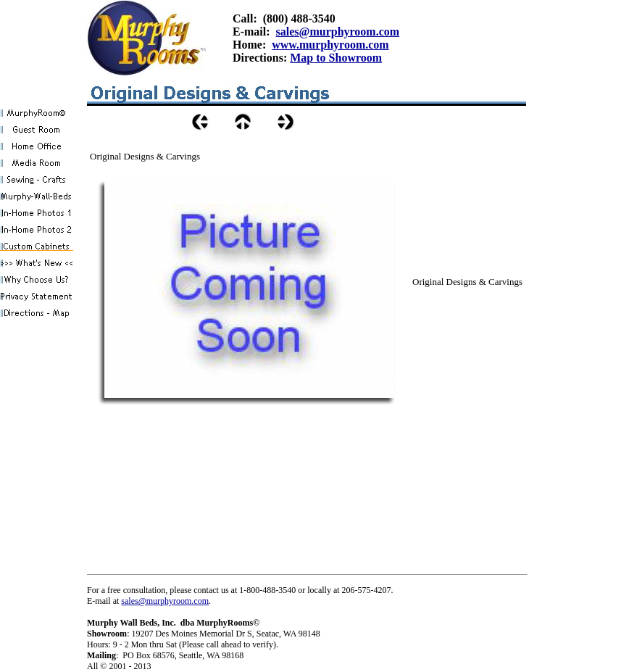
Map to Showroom (336, 58)
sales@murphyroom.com (338, 32)
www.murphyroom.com (330, 45)
